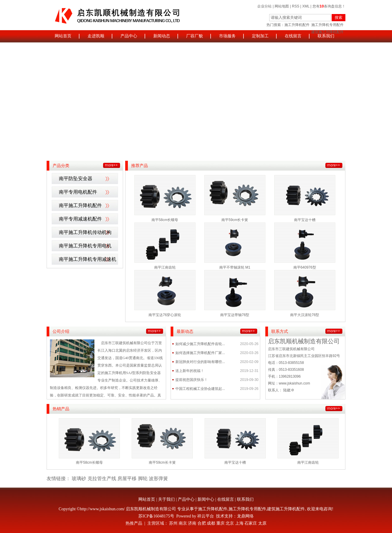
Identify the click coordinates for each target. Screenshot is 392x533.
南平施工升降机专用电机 (85, 246)
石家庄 (251, 523)
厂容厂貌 (195, 36)
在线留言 (293, 36)
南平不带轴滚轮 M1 (235, 267)
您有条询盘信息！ (329, 6)
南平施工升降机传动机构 (85, 232)
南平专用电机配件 (78, 192)
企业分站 (264, 6)
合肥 (202, 523)
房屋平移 (127, 478)
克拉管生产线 (102, 478)
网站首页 (63, 36)
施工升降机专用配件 (327, 25)
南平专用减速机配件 (80, 219)
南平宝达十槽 (305, 220)
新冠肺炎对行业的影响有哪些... (200, 362)
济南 (192, 523)
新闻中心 (206, 499)
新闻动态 (162, 36)
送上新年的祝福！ (190, 371)
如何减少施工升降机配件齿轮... (200, 344)
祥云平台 (206, 516)
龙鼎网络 (245, 516)
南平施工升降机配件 (80, 205)
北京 (230, 523)
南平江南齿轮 (165, 267)
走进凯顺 (96, 36)
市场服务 (227, 36)
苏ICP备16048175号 (156, 516)
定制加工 (260, 36)
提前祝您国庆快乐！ (192, 380)
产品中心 (129, 36)
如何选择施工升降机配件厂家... (200, 353)
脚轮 (143, 478)
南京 (183, 523)
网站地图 (282, 6)
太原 (262, 523)
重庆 (220, 523)
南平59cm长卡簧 (235, 220)
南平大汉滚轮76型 (305, 315)
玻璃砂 (79, 478)
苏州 (173, 523)
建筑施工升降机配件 (286, 509)
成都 (211, 523)
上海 (239, 523)
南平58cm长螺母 (165, 220)
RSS (296, 6)
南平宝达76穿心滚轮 (165, 315)
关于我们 (166, 499)
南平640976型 (305, 267)
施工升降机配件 (297, 25)
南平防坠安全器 (76, 179)
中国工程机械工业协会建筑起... (200, 389)
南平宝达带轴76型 (235, 315)
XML (306, 6)
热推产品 (134, 523)
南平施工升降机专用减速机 (88, 259)
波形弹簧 (158, 478)
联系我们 (326, 36)
